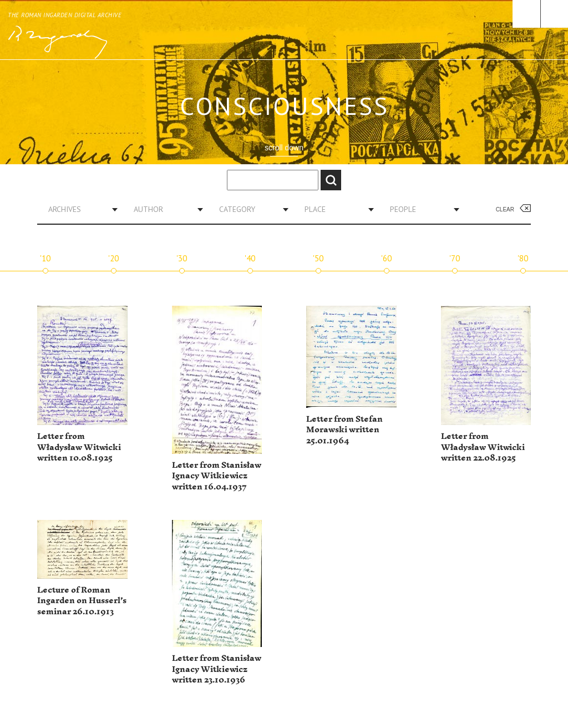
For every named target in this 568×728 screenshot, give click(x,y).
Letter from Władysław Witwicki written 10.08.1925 (79, 447)
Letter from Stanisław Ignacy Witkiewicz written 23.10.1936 (217, 669)
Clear (505, 209)
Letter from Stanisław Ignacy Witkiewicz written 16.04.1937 (217, 476)
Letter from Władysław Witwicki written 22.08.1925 (483, 447)
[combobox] (79, 209)
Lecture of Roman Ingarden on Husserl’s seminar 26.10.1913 (82, 601)
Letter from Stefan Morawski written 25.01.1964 (344, 430)
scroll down (284, 148)
